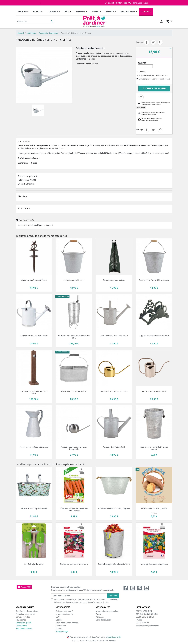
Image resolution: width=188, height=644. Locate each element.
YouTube (133, 588)
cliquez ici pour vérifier (113, 637)
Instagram (146, 588)
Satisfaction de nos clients (27, 611)
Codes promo (21, 626)
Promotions (61, 626)
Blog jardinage (62, 632)
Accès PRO (24, 587)
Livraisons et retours (64, 614)
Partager (147, 42)
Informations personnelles (107, 611)
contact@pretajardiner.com (147, 626)
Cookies (59, 620)
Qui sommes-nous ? (64, 611)
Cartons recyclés (23, 617)
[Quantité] (145, 66)
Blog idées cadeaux (24, 629)
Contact (59, 629)
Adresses (100, 617)
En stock (22, 184)
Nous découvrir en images (67, 623)
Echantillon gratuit (23, 623)
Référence (22, 180)
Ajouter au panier (154, 88)
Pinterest (160, 42)
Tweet (153, 42)
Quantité (142, 63)
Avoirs (98, 614)
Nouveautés (21, 620)
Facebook (126, 588)
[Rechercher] (35, 21)
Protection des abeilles (25, 614)
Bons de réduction (104, 620)
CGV (58, 617)
